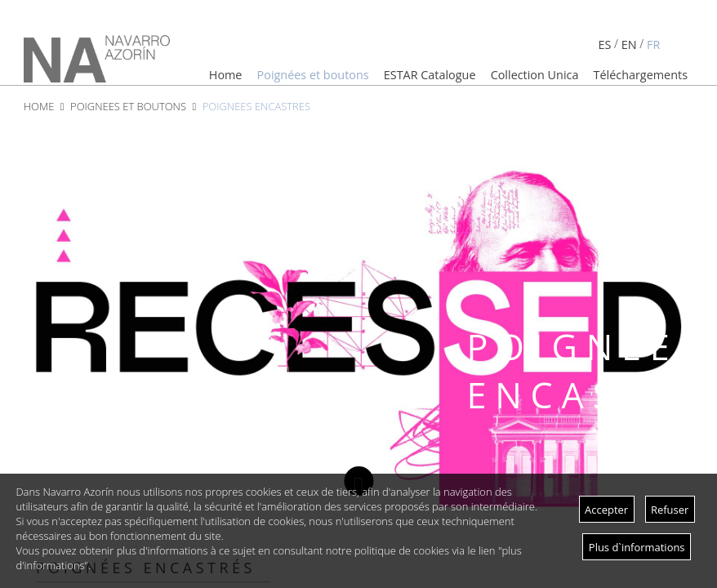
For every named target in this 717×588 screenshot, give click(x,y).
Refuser (670, 510)
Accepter (606, 510)
